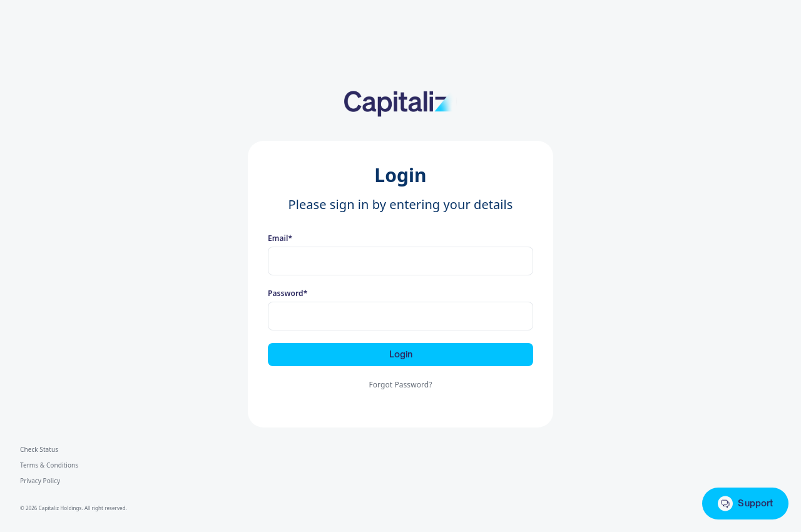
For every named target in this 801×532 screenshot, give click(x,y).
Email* (280, 238)
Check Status (39, 449)
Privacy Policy (40, 481)
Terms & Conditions (49, 465)
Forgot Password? (400, 385)
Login (401, 354)
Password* (288, 293)
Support (745, 504)
